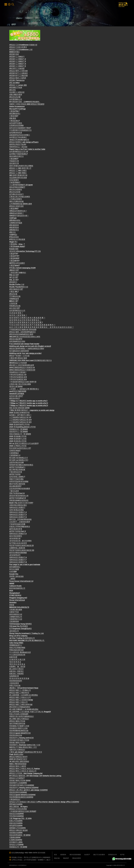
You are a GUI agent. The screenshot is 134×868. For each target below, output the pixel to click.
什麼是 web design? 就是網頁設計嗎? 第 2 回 (26, 752)
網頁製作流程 (14, 55)
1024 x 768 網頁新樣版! (18, 764)
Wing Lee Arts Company (18, 636)
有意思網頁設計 (23, 865)
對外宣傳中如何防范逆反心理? (20, 449)
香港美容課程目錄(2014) (18, 793)
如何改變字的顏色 (16, 123)
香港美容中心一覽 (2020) (19, 432)
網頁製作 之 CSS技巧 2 (18, 59)
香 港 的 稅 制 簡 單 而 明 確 (19, 679)
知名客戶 (87, 855)
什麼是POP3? (14, 259)
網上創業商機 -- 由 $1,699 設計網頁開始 (24, 695)
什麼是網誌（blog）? (17, 244)
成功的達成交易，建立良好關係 (20, 541)
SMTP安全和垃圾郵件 (17, 263)
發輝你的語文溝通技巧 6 (18, 558)
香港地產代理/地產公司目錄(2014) (22, 786)
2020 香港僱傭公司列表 (18, 437)
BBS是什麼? (14, 301)
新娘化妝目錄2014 (16, 823)
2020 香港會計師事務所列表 (20, 413)
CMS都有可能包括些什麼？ (19, 216)
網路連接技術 (14, 225)
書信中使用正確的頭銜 (17, 484)
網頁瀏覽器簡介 (15, 114)
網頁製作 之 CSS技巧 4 (18, 64)
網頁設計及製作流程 (16, 206)
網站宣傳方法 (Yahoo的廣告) (20, 707)
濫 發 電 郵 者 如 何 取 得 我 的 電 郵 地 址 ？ (25, 320)
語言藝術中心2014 (16, 842)
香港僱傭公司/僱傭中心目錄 (19, 726)
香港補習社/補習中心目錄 (18, 729)
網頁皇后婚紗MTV (16, 339)
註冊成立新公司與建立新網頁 (20, 197)
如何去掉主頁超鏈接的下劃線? (20, 128)
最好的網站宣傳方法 (16, 157)
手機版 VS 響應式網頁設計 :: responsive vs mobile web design (32, 411)
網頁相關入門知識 (16, 88)
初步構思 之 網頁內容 (17, 93)
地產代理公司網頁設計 (17, 750)
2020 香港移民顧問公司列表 (20, 425)
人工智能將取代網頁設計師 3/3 (20, 422)
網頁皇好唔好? (15, 399)
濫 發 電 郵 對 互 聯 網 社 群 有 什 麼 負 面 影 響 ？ (27, 318)
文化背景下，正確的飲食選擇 (20, 522)
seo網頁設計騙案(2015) (18, 392)
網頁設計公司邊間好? (17, 778)
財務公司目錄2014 (16, 821)
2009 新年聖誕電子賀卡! (18, 759)
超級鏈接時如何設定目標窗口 (20, 135)
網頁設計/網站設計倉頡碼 (18, 831)
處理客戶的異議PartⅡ (17, 467)
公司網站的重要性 (16, 199)
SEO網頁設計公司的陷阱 (18, 363)
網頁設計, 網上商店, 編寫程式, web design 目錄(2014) (28, 790)
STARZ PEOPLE (15, 596)
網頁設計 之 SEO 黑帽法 (18, 173)
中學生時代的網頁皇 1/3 (18, 375)
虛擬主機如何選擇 (16, 95)
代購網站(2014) (15, 838)
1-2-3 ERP (13, 572)
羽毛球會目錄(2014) (16, 816)
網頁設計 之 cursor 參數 (18, 85)
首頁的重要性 (14, 180)
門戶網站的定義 (15, 297)
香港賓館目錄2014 (16, 833)
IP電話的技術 (14, 237)
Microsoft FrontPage (17, 109)
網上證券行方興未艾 (16, 669)
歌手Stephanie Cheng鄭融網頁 (21, 629)
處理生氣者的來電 (16, 529)
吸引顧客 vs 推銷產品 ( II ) (19, 460)
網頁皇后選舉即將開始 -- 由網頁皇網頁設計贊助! (27, 349)
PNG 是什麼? (14, 275)
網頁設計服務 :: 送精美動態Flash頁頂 (22, 332)
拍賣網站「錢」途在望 (17, 667)
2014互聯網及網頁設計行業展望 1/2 (22, 368)
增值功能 (57, 858)
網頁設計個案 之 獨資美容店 (19, 693)
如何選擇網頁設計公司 (17, 311)
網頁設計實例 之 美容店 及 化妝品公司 (23, 771)
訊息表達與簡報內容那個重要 (20, 489)
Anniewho (13, 603)
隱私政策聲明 (77, 858)
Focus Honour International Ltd (21, 581)
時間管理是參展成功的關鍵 (19, 482)
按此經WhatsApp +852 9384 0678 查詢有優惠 (28, 853)
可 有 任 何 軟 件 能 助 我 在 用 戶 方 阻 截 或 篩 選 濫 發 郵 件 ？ (32, 325)
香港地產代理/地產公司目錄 (19, 740)
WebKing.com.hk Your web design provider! (25, 354)
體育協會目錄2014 (16, 804)
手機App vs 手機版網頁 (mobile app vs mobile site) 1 (28, 401)
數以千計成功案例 (99, 855)
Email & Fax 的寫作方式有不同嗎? (21, 503)
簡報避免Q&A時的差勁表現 (19, 501)
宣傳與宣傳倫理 (15, 451)
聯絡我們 (66, 858)
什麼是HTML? (14, 111)
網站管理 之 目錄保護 (17, 69)
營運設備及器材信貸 (16, 650)
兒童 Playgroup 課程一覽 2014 (20, 819)
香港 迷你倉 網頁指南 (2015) (19, 408)
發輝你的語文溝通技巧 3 (18, 515)
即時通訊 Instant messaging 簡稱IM (22, 268)
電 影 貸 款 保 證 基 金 (17, 664)
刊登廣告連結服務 (16, 610)
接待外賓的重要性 (16, 536)
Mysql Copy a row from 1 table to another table (27, 149)
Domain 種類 (14, 249)
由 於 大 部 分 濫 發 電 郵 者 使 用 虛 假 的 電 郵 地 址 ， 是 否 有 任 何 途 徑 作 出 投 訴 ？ (42, 327)
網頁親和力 (13, 282)
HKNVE (12, 584)
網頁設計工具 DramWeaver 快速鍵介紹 (23, 45)
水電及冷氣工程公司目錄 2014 (20, 384)
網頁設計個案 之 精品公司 (19, 702)
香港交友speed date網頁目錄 (20, 733)
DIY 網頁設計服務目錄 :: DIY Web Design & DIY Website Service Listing (35, 776)
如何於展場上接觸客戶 (17, 477)
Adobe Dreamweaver (17, 107)
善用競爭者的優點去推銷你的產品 (21, 465)
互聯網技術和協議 (16, 223)
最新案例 (63, 855)
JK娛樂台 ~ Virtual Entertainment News (24, 688)
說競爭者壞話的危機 (16, 463)
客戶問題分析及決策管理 (18, 543)
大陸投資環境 (14, 683)
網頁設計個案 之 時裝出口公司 (20, 698)
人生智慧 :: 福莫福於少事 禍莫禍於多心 (24, 389)
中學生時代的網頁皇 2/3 (18, 377)
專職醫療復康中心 (16, 645)
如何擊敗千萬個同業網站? (19, 154)
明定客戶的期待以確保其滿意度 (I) (21, 546)
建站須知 (13, 90)
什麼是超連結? (15, 121)
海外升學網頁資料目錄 (17, 724)
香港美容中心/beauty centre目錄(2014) (24, 788)
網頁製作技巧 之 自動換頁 (19, 74)
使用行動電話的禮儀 (16, 510)
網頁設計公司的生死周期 (18, 809)
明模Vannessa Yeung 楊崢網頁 (21, 624)
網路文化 (13, 233)
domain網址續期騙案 (17, 394)
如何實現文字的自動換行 (18, 138)
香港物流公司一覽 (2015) (18, 847)
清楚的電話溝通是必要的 (18, 505)
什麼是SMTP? (14, 261)
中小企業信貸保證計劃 (17, 655)
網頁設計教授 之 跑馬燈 (18, 78)
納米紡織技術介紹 (16, 615)
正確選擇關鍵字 (15, 183)
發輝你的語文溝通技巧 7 (18, 560)
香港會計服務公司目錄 (17, 743)
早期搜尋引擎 (14, 161)
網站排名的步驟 (15, 97)
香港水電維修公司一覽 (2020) (20, 434)
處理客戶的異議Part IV (18, 498)
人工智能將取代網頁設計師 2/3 (20, 420)
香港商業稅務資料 (16, 681)
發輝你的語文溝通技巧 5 (18, 534)
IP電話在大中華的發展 (17, 240)
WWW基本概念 (14, 52)
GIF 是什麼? (14, 278)
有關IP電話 (13, 235)
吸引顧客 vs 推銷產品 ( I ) (18, 458)
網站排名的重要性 (16, 190)
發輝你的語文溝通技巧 (17, 508)
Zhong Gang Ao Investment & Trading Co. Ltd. (27, 634)
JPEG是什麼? (14, 271)
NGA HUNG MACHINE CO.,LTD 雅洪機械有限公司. (27, 641)
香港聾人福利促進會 (16, 577)
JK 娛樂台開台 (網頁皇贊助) (19, 762)
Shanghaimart (15, 593)
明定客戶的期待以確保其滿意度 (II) (22, 551)
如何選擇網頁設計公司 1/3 (19, 152)
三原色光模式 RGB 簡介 (18, 273)
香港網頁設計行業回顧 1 (18, 373)
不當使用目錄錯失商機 (17, 524)
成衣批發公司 (14, 631)
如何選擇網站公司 (16, 100)
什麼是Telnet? (15, 266)
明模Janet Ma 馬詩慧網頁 (19, 626)
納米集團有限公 (15, 567)
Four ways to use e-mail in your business (25, 565)
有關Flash (13, 218)
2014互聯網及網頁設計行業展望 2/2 (22, 370)
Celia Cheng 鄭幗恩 (16, 643)
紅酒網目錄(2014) (16, 840)
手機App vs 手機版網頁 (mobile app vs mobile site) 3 (29, 406)
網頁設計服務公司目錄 (17, 721)
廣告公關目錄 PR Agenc (19, 807)
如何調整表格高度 (16, 133)
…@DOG (12, 579)
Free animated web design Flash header (24, 344)
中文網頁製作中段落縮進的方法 (20, 130)
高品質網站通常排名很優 (18, 178)
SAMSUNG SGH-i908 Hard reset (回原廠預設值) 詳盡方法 (31, 361)
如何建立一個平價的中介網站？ (20, 415)
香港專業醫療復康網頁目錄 (19, 731)
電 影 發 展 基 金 (15, 662)
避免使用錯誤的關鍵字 (17, 187)
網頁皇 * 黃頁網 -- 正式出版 (19, 356)
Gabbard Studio (15, 586)
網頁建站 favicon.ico (17, 81)
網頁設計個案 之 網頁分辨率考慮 (21, 705)
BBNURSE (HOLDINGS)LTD (19, 608)
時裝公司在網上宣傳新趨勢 (19, 714)
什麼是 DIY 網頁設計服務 (18, 358)
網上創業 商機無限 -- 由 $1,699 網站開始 (24, 710)
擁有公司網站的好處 (16, 202)
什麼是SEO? (14, 159)
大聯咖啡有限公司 (16, 617)
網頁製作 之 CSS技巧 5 (18, 66)
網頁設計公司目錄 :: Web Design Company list (26, 774)
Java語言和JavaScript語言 (19, 140)
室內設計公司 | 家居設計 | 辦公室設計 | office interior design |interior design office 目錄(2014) (44, 802)
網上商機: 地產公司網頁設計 (19, 719)
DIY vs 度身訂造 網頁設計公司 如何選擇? (24, 444)
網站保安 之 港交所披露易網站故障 (22, 365)
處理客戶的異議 (15, 475)
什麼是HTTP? (14, 256)
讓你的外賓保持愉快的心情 (19, 496)
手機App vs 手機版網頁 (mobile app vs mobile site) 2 (29, 403)
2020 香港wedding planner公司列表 (23, 427)
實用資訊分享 (113, 855)
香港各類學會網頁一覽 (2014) (20, 835)
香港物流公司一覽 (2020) (19, 430)
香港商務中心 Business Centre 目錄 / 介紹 (25, 745)
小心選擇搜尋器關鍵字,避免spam (21, 185)
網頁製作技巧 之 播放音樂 (19, 76)
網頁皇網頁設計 (13, 865)
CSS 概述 (13, 119)
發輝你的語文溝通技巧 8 (18, 562)
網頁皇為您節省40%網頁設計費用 (21, 335)
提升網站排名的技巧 (16, 195)
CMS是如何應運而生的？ (18, 211)
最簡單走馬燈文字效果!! (18, 145)
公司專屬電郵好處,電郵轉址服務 (21, 204)
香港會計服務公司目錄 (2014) (20, 781)
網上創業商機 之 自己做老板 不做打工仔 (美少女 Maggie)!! (30, 712)
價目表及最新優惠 (75, 855)
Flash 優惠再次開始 (16, 755)
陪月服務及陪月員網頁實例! (19, 351)
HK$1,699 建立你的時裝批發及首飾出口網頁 (25, 337)
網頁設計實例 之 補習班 (18, 767)
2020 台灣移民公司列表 (18, 446)
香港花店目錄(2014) (16, 814)
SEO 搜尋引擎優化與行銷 (18, 176)
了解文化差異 (14, 491)
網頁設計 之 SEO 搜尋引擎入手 (20, 168)
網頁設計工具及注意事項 (18, 47)
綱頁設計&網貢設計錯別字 (18, 757)
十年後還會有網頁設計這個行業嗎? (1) (23, 382)
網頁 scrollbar (15, 83)
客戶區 (122, 855)
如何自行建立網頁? (16, 396)
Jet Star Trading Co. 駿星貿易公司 (22, 638)
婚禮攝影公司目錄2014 (17, 828)
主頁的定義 (13, 304)
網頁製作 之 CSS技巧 (17, 57)
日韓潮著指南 (14, 622)
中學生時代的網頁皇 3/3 (18, 380)
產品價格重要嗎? (15, 486)
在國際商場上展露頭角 (17, 548)
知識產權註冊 (14, 676)
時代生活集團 (14, 570)
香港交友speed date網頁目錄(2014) (22, 795)
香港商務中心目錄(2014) (18, 783)
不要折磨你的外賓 (16, 472)
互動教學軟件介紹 (16, 619)
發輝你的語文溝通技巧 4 (18, 517)
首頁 (55, 855)
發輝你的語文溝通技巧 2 (18, 513)
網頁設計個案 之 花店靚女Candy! (21, 700)
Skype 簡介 (13, 242)
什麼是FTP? (14, 254)
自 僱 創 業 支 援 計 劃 (17, 660)
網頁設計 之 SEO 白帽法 (18, 171)
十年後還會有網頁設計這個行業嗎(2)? (23, 812)
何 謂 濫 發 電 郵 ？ (16, 313)
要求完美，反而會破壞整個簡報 (20, 520)
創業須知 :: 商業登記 (16, 672)
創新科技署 (13, 657)
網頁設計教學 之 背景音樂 (19, 71)
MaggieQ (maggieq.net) (18, 598)
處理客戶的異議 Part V (18, 532)
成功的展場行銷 (15, 539)
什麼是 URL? (14, 292)
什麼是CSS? (14, 116)
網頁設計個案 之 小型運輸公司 (20, 691)
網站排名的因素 (15, 192)
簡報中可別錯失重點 (16, 479)
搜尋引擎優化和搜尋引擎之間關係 (21, 166)
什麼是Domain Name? (17, 247)
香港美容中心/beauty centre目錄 (21, 738)
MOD (11, 591)
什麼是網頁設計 (15, 800)
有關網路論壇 (14, 299)
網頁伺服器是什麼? (16, 289)
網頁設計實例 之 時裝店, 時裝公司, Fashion (25, 769)
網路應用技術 (14, 228)
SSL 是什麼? (14, 280)
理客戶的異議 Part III (17, 494)
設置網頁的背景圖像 (16, 126)
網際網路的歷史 (15, 221)
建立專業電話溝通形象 (17, 470)
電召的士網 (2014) (16, 387)
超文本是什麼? (15, 308)
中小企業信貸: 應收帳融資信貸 (20, 653)
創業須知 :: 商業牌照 (16, 674)
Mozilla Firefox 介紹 (17, 285)
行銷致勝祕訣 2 (15, 456)
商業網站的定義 (15, 306)
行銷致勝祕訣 (14, 453)
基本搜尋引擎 (14, 164)
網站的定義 (13, 294)
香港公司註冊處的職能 (17, 648)
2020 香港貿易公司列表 (18, 441)
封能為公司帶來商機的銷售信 (20, 527)
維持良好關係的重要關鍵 (18, 553)
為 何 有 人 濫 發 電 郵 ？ (18, 316)
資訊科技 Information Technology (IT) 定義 (25, 252)
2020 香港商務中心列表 (18, 439)
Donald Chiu (14, 574)
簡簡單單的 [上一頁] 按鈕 (18, 147)
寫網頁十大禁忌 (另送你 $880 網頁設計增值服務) (27, 104)
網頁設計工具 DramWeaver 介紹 (21, 50)
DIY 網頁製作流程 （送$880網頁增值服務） (25, 102)
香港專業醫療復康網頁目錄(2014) (21, 797)
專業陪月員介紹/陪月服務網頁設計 (22, 717)
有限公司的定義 (15, 686)
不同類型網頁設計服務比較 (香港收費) (23, 330)
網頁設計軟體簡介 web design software (24, 142)
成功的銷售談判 (15, 555)
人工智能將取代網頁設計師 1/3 (20, 418)
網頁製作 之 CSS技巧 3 (18, 62)
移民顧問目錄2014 (16, 826)
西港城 (12, 605)
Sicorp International (17, 600)
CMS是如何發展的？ (17, 214)
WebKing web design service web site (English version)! (30, 346)
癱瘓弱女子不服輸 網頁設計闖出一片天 (23, 748)
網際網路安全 (14, 230)
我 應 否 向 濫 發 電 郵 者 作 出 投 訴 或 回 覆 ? (26, 323)
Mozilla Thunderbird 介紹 (19, 287)
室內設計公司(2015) (16, 845)
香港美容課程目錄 (16, 736)
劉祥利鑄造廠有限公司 (17, 589)
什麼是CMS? (14, 209)
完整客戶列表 (14, 612)
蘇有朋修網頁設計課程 (17, 342)
